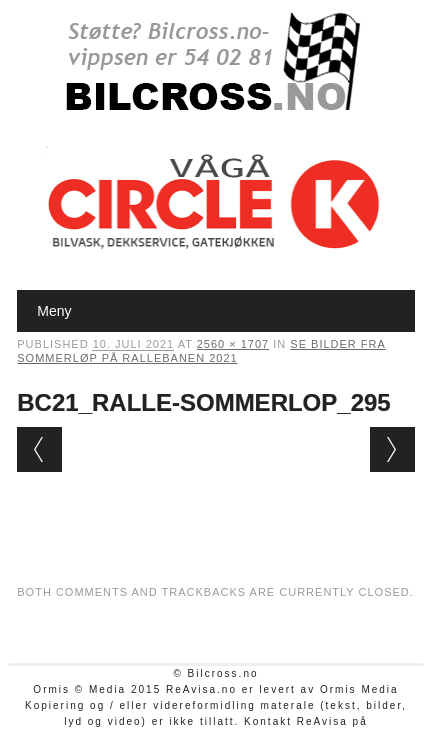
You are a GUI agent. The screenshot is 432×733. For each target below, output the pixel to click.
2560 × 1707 (233, 344)
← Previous (39, 449)
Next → (392, 449)
